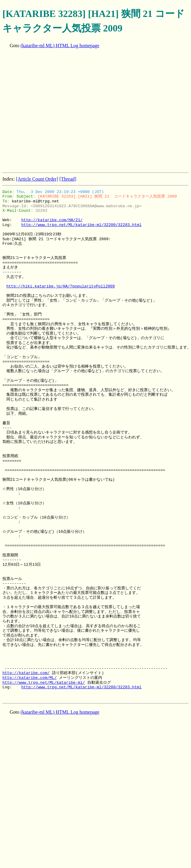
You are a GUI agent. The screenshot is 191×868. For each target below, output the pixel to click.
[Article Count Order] (37, 179)
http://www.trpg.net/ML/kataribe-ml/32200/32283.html (81, 225)
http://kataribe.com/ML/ (29, 678)
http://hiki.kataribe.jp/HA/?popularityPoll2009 (61, 286)
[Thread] (68, 179)
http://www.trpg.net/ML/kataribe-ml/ (44, 683)
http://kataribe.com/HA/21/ (52, 220)
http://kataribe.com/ (26, 673)
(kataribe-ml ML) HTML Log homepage (60, 46)
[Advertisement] (57, 111)
